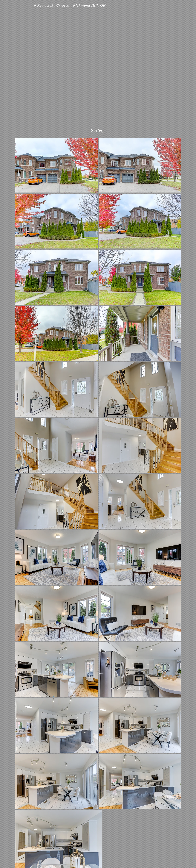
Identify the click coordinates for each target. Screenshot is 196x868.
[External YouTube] (98, 68)
